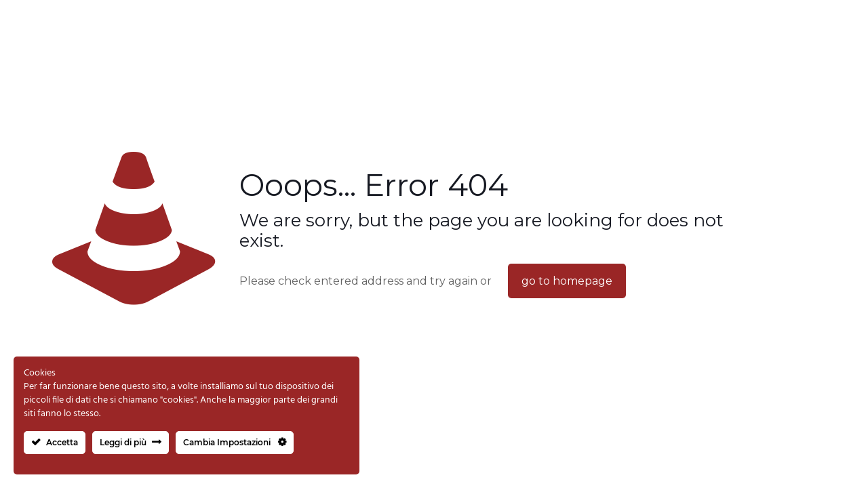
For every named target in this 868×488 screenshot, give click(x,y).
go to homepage (567, 281)
